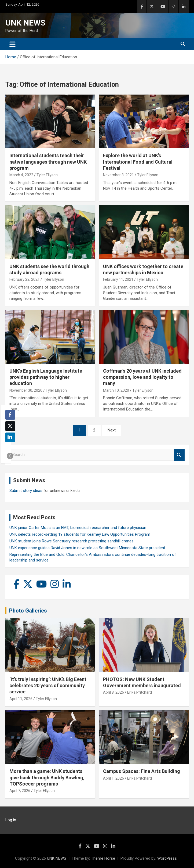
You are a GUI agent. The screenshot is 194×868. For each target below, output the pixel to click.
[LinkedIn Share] (10, 437)
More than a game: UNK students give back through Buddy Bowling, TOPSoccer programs (47, 777)
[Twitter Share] (10, 426)
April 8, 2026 (114, 692)
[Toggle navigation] (12, 44)
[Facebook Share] (10, 415)
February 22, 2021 (25, 279)
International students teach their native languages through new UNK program (48, 162)
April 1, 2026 (114, 778)
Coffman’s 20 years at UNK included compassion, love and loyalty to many (142, 377)
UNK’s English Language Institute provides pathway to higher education (46, 377)
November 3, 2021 (118, 175)
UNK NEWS (25, 23)
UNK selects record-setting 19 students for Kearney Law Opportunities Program (80, 534)
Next (112, 430)
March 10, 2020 (116, 390)
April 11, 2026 (21, 699)
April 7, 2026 (20, 791)
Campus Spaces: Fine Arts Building (142, 771)
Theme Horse (103, 858)
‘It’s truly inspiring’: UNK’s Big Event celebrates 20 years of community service (48, 686)
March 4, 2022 (21, 175)
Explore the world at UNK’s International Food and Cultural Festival (138, 162)
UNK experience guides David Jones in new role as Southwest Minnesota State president (87, 548)
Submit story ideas (26, 491)
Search (179, 455)
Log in (11, 820)
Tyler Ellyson (47, 175)
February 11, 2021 (118, 279)
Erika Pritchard (140, 692)
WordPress (167, 858)
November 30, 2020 (26, 390)
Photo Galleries (28, 611)
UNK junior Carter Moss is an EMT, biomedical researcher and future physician (78, 528)
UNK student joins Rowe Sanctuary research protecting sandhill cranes (72, 541)
